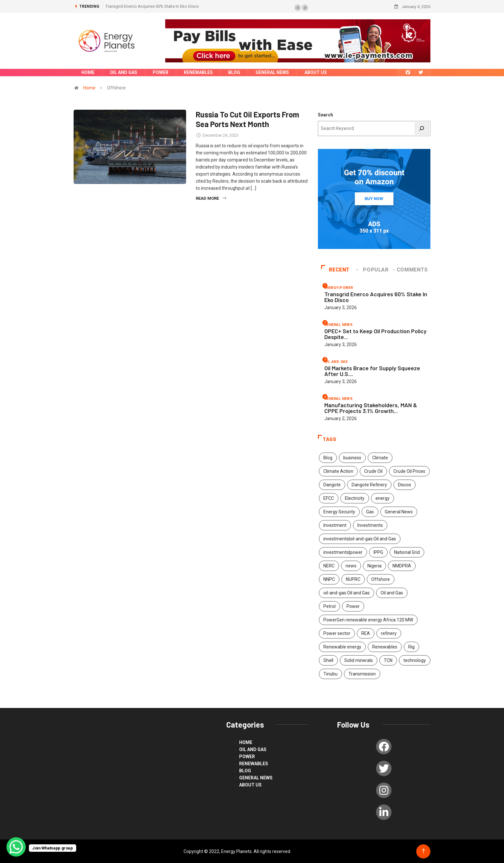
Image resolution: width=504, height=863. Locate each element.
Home (88, 72)
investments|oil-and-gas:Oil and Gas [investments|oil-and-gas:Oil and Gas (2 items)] (360, 538)
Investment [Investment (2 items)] (335, 525)
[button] (298, 8)
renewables (198, 72)
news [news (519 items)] (351, 565)
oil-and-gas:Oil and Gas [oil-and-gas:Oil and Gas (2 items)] (346, 592)
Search (325, 115)
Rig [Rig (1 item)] (411, 647)
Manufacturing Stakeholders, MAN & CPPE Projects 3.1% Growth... (371, 408)
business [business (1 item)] (352, 457)
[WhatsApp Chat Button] (16, 847)
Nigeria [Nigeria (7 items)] (374, 565)
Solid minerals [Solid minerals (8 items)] (359, 660)
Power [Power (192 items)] (353, 606)
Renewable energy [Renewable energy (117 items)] (342, 647)
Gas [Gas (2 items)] (370, 511)
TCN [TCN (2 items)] (388, 660)
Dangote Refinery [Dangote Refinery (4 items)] (369, 484)
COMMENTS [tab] (411, 269)
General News (272, 72)
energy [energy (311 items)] (382, 498)
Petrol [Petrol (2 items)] (329, 606)
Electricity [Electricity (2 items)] (355, 498)
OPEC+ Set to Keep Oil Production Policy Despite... (375, 334)
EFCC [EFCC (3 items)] (329, 498)
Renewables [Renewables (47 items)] (385, 647)
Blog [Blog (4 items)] (328, 457)
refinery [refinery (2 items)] (389, 633)
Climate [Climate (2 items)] (380, 457)
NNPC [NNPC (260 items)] (329, 579)
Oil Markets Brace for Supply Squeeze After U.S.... (372, 371)
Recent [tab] (335, 269)
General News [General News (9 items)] (399, 511)
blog (234, 72)
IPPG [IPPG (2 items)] (378, 552)
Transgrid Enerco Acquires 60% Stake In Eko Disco (152, 6)
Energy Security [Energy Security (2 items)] (339, 511)
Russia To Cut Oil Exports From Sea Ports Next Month (248, 119)
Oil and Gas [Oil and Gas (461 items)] (392, 592)
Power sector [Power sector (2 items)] (337, 633)
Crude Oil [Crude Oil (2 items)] (373, 471)
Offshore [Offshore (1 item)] (381, 579)
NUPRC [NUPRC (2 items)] (353, 579)
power (161, 72)
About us (316, 72)
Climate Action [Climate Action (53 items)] (338, 471)
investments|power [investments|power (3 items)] (343, 552)
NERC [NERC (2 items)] (329, 565)
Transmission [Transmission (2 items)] (362, 674)
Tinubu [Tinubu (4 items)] (330, 674)
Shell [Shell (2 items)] (328, 660)
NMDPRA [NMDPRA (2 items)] (402, 565)
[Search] (422, 128)
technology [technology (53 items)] (415, 660)
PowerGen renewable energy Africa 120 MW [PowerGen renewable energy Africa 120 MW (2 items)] (368, 620)
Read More (211, 198)
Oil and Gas (124, 72)
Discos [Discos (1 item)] (405, 484)
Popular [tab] (373, 269)
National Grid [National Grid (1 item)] (407, 552)
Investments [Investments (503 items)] (370, 525)
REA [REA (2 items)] (366, 633)
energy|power (339, 287)
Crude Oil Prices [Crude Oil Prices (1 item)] (409, 471)
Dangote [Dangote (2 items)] (332, 484)
